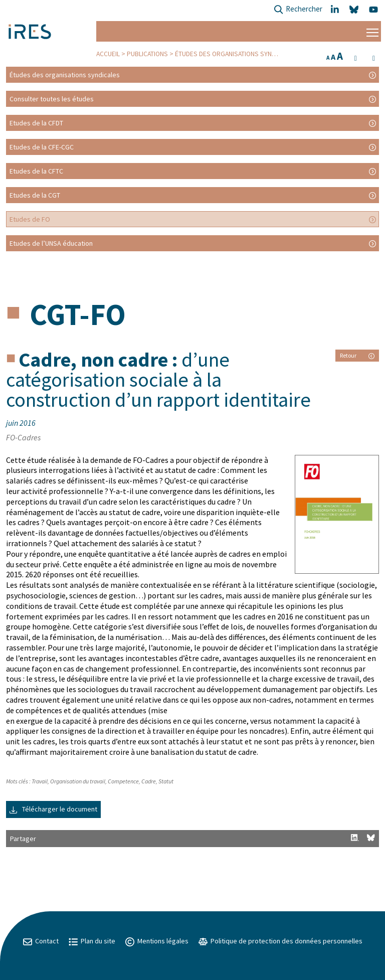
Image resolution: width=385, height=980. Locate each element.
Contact (41, 941)
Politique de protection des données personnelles (280, 941)
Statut (166, 781)
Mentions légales (157, 941)
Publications (147, 54)
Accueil (108, 54)
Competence (123, 781)
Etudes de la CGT (35, 195)
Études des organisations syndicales (235, 54)
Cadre (149, 781)
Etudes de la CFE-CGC (42, 147)
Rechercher (298, 10)
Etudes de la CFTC (36, 171)
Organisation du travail (78, 781)
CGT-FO (78, 314)
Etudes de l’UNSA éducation (51, 243)
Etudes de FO (30, 219)
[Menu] (372, 31)
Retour (357, 355)
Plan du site (92, 941)
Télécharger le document (53, 809)
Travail (40, 781)
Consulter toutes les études (52, 99)
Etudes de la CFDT (36, 123)
